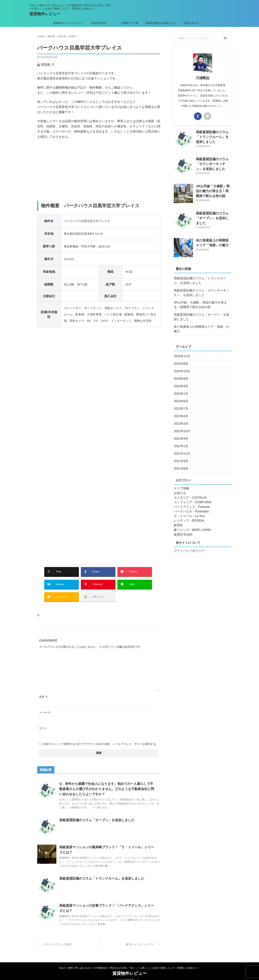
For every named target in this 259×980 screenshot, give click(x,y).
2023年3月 (180, 419)
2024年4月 (180, 382)
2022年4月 (180, 434)
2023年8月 (180, 397)
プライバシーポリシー (187, 546)
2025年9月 (180, 359)
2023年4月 (180, 412)
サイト (43, 722)
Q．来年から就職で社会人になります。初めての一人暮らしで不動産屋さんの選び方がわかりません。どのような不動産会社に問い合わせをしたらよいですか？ (107, 783)
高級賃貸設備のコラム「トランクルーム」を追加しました (99, 873)
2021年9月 (180, 457)
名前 (43, 691)
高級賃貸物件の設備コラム (160, 23)
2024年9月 (180, 374)
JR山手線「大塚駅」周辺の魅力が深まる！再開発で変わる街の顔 (213, 190)
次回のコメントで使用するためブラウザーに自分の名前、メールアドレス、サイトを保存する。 (100, 738)
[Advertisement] (99, 170)
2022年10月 (181, 427)
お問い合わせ (191, 23)
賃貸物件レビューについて (68, 23)
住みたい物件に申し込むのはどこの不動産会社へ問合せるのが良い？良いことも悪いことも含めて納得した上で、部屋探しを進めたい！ (129, 962)
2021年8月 (180, 464)
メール (45, 707)
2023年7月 (180, 404)
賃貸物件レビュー (45, 14)
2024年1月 (180, 389)
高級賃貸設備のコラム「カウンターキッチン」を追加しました (213, 163)
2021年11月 (181, 449)
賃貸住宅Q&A (99, 23)
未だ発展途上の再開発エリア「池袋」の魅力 (201, 327)
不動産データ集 (130, 23)
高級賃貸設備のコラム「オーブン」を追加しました (95, 814)
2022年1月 (180, 442)
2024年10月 (181, 367)
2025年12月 (181, 352)
